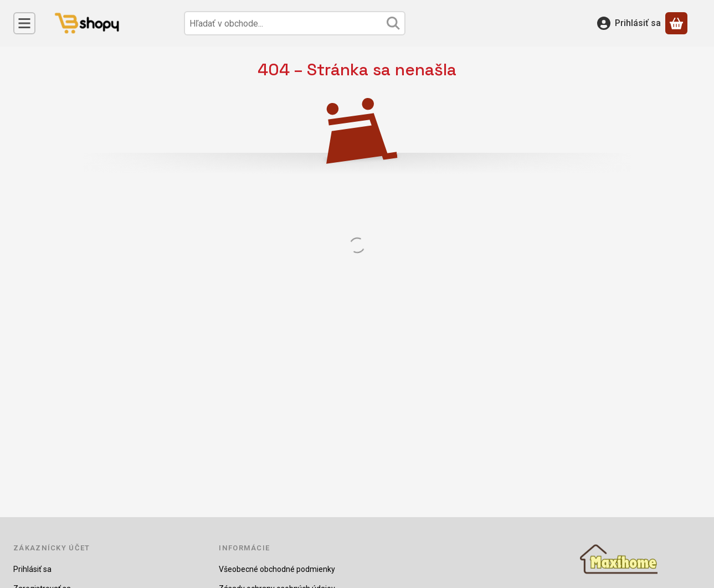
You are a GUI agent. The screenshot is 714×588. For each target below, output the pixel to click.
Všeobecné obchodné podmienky (277, 569)
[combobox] (295, 23)
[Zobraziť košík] (676, 23)
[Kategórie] (24, 23)
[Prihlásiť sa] (629, 23)
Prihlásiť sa (32, 569)
